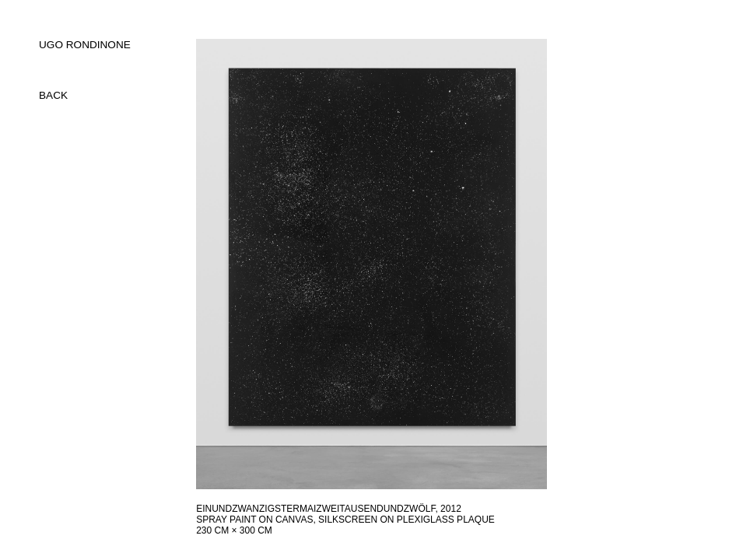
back (53, 95)
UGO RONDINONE (85, 45)
